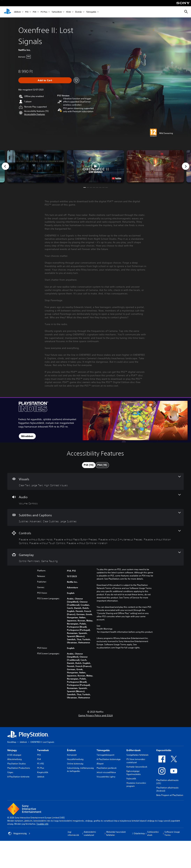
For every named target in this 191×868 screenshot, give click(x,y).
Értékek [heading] (71, 750)
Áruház (78, 12)
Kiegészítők (43, 772)
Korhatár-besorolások (137, 767)
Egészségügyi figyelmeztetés (134, 773)
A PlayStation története (18, 777)
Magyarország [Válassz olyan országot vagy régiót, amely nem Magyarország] (19, 834)
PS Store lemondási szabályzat (136, 761)
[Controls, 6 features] (95, 537)
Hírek (68, 12)
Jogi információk (73, 833)
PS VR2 (40, 764)
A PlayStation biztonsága (109, 759)
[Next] (186, 166)
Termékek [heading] (43, 750)
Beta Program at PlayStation (170, 795)
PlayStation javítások (107, 768)
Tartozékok (57, 12)
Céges (10, 772)
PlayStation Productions (19, 768)
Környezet (72, 755)
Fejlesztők (131, 779)
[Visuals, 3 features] (95, 481)
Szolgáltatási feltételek (137, 755)
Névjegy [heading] (12, 750)
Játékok (17, 12)
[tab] (89, 465)
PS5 (27, 12)
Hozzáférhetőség (75, 759)
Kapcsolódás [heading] (164, 750)
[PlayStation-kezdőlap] (8, 12)
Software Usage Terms (172, 833)
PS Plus (44, 12)
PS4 (35, 12)
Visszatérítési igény (106, 777)
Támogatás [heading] (103, 750)
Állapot (100, 764)
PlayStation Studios (17, 764)
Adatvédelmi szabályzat (90, 833)
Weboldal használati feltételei (116, 833)
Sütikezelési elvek (153, 833)
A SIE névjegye (14, 755)
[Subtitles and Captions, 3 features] (95, 518)
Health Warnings (105, 629)
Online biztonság (75, 764)
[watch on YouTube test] (117, 178)
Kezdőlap (12, 742)
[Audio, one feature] (95, 499)
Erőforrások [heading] (134, 750)
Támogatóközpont (105, 755)
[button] (35, 114)
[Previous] (5, 166)
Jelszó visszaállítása (106, 772)
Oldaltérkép (139, 833)
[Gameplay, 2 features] (95, 557)
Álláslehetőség (14, 759)
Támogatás (91, 12)
